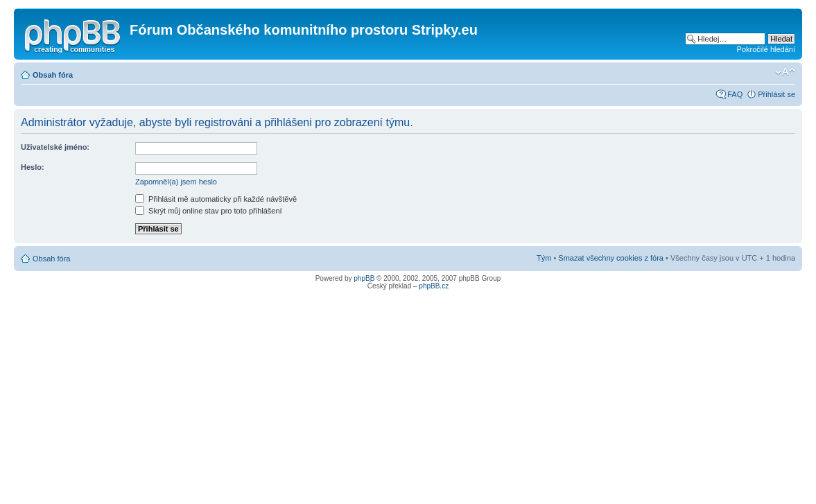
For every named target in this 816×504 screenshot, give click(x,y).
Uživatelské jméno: (55, 147)
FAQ (735, 94)
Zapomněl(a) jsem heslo (176, 182)
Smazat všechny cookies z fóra (611, 258)
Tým (544, 258)
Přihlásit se (776, 94)
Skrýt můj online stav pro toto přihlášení (209, 211)
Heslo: (33, 167)
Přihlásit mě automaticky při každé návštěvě (216, 199)
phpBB (364, 278)
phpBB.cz (434, 286)
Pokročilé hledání (766, 49)
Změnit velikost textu (785, 72)
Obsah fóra (53, 75)
